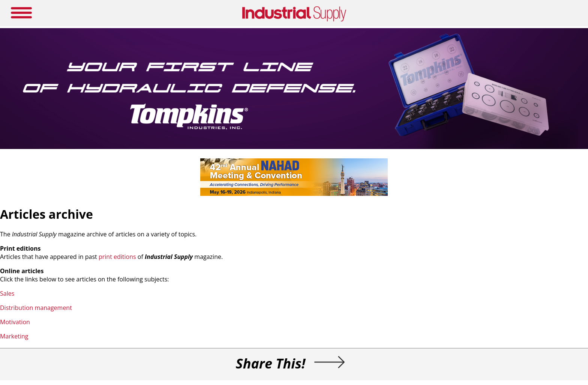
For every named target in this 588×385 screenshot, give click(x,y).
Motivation (15, 322)
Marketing (14, 336)
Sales (7, 293)
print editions (117, 257)
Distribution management (36, 308)
